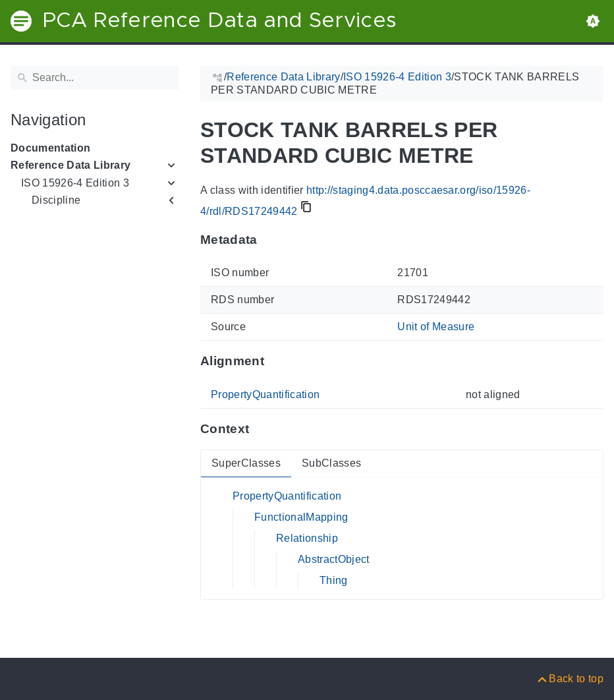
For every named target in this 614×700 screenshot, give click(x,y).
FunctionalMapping (301, 517)
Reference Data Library (70, 165)
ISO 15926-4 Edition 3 (75, 183)
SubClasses (331, 463)
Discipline (56, 200)
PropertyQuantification (265, 394)
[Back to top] (570, 679)
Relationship (307, 538)
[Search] (95, 78)
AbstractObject (334, 559)
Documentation (50, 148)
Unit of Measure (436, 327)
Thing (334, 580)
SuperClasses (246, 463)
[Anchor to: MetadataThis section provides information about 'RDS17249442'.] (270, 239)
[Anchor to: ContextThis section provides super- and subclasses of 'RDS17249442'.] (262, 429)
